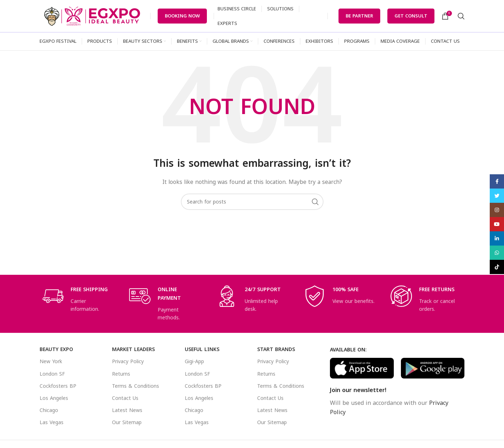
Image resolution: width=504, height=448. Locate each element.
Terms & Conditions (136, 386)
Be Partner (359, 16)
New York (51, 362)
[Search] (461, 16)
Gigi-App (194, 362)
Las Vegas (52, 423)
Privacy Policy (128, 362)
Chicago (49, 410)
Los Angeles (54, 398)
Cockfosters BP (58, 386)
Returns (121, 374)
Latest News (127, 410)
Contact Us (125, 398)
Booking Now (182, 16)
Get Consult (411, 16)
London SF (52, 374)
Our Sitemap (127, 423)
